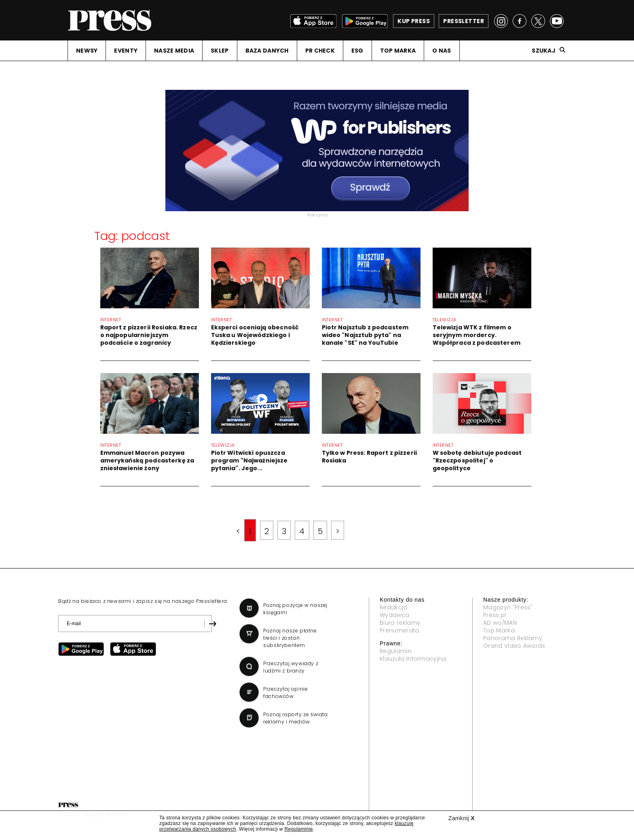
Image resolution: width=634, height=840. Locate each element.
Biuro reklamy (400, 623)
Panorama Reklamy (513, 638)
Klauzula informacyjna (413, 659)
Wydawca (394, 615)
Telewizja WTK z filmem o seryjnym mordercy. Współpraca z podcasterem (477, 335)
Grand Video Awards (514, 646)
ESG (357, 51)
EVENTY (126, 51)
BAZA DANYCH (267, 51)
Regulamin (396, 651)
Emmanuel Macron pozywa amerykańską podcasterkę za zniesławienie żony (147, 460)
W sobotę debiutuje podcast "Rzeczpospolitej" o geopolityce (477, 460)
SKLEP (220, 51)
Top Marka (499, 630)
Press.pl (495, 615)
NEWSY (87, 51)
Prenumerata (399, 630)
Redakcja (394, 607)
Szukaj (544, 51)
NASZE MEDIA (174, 51)
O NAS (442, 51)
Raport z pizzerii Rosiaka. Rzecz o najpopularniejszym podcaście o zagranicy (149, 335)
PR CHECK (320, 51)
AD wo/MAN (500, 623)
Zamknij (462, 818)
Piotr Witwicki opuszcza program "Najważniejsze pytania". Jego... (249, 460)
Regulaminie (298, 829)
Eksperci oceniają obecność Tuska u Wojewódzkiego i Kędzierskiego (255, 335)
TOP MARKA (398, 51)
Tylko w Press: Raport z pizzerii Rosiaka (369, 457)
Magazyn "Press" (508, 607)
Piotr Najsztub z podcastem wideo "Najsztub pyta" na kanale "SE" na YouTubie (365, 335)
